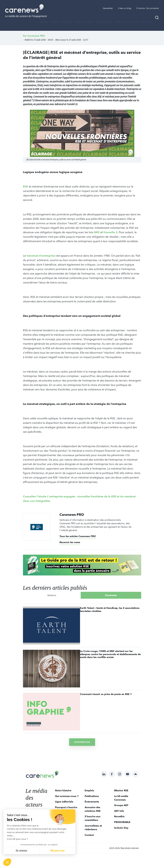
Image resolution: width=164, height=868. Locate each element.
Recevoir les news (70, 542)
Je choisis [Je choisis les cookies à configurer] (21, 851)
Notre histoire (63, 790)
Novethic (119, 816)
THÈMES (67, 22)
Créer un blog (125, 8)
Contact (89, 835)
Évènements (104, 22)
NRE (97, 232)
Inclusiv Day (121, 828)
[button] (7, 862)
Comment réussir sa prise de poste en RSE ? (106, 694)
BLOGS (55, 22)
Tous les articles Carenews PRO (78, 536)
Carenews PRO (36, 36)
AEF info (119, 811)
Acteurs (52, 595)
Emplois (146, 22)
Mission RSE (121, 790)
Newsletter (108, 8)
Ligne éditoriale (64, 802)
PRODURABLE (122, 822)
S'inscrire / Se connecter (148, 8)
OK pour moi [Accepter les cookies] (57, 851)
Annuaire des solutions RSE (93, 809)
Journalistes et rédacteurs (93, 827)
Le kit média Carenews (121, 798)
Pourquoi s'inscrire (66, 807)
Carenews (111, 595)
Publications (84, 22)
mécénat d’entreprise (41, 256)
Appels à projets (126, 22)
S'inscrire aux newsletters (93, 818)
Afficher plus (82, 742)
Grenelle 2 (110, 232)
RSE (26, 187)
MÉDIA (44, 22)
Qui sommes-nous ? (67, 796)
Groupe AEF (121, 805)
